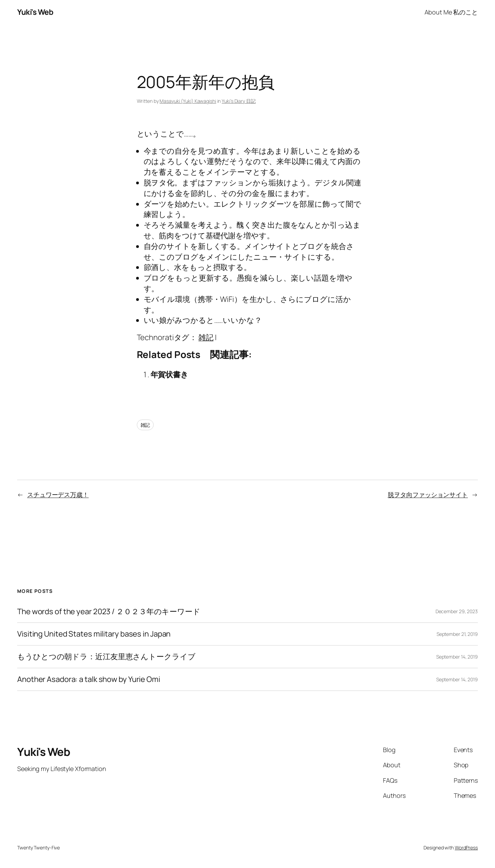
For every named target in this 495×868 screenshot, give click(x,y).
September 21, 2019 (457, 634)
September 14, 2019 (457, 657)
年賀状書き (170, 375)
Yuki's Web (35, 12)
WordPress (466, 848)
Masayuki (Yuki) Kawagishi (188, 101)
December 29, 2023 (457, 611)
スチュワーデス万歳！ (58, 495)
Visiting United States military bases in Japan (94, 634)
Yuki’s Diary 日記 (239, 101)
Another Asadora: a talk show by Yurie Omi (89, 679)
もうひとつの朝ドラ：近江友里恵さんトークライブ (106, 657)
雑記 (206, 337)
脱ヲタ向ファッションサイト (428, 495)
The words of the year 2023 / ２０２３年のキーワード (109, 612)
